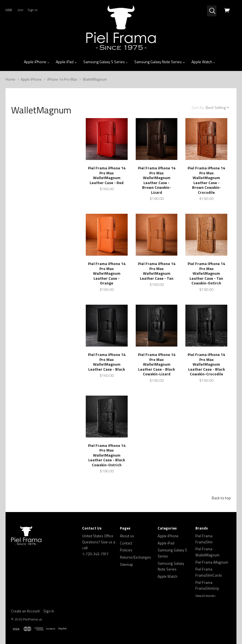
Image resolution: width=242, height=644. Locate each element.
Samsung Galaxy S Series (106, 62)
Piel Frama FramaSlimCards (209, 572)
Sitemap (126, 564)
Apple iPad (66, 62)
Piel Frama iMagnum (212, 562)
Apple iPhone (37, 62)
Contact (126, 543)
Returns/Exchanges (135, 557)
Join (20, 10)
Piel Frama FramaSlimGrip (207, 586)
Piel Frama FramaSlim (204, 539)
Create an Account (25, 611)
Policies (126, 550)
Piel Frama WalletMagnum (207, 552)
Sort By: (198, 107)
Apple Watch (204, 62)
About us (127, 536)
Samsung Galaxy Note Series (160, 62)
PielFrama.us (32, 619)
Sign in (32, 10)
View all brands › (206, 596)
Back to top (221, 498)
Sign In (49, 611)
